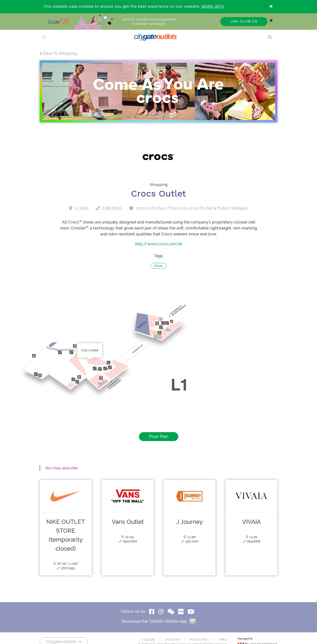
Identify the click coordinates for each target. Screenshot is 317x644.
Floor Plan (159, 436)
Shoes (158, 266)
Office (223, 640)
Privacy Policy (199, 640)
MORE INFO (213, 7)
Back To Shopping (58, 53)
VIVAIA (251, 522)
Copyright (148, 640)
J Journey (190, 522)
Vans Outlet (128, 522)
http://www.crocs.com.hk (159, 244)
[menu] (44, 37)
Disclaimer (172, 640)
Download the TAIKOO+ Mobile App (159, 621)
